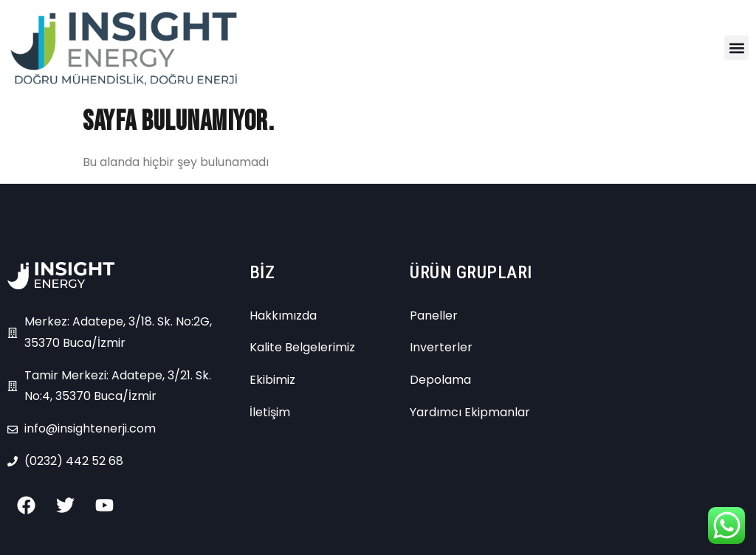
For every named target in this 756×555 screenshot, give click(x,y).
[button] (736, 48)
